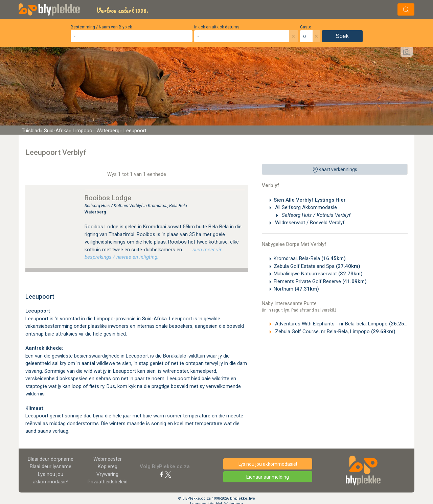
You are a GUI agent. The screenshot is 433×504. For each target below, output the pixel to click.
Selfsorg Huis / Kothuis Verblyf (315, 215)
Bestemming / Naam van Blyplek (101, 27)
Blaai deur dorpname (51, 459)
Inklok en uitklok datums (217, 27)
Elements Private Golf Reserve (320, 281)
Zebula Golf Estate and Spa (317, 266)
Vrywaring (107, 474)
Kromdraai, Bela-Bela (310, 258)
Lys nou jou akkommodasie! (268, 464)
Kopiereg (108, 466)
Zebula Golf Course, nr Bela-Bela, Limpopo (335, 331)
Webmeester (108, 459)
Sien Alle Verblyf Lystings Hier (310, 200)
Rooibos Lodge (108, 198)
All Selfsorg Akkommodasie (305, 207)
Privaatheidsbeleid (108, 482)
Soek (342, 36)
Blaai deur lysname (51, 466)
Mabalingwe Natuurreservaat (318, 274)
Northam (296, 289)
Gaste (306, 27)
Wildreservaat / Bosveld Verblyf (309, 223)
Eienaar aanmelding (268, 477)
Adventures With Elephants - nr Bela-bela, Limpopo (344, 324)
